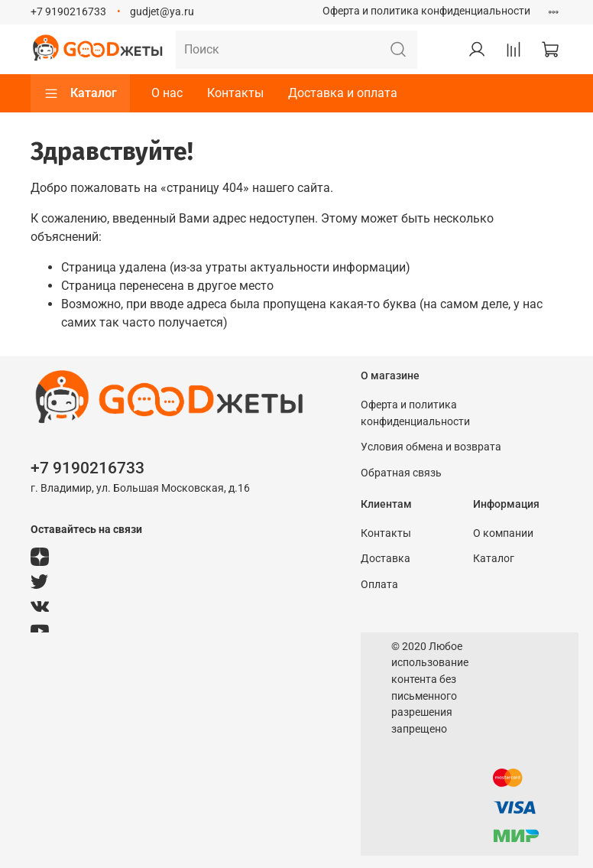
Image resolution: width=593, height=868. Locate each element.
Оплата (379, 585)
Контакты (235, 93)
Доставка (386, 559)
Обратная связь (401, 473)
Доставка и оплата (343, 93)
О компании (503, 533)
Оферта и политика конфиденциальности (426, 11)
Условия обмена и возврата (431, 447)
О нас (167, 93)
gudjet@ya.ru (162, 12)
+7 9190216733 (68, 12)
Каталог (80, 93)
